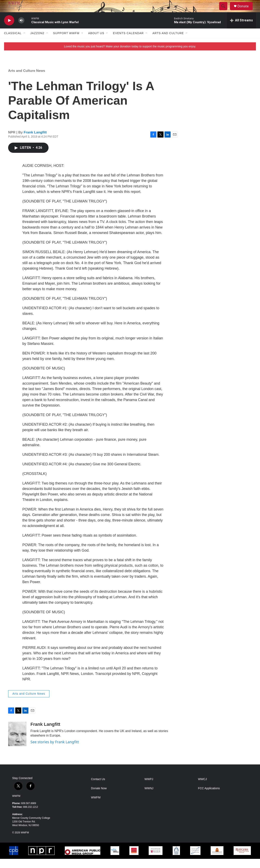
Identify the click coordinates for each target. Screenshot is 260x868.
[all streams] (241, 30)
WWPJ (149, 788)
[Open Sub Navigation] (25, 42)
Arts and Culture (168, 42)
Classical (13, 42)
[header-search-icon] (225, 11)
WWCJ (203, 788)
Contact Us (98, 788)
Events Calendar (128, 42)
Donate (246, 11)
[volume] (21, 30)
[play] (9, 30)
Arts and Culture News (27, 80)
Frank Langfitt (35, 142)
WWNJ (149, 797)
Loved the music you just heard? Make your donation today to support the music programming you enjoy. (130, 56)
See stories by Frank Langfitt (55, 751)
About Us (96, 42)
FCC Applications (209, 797)
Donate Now (99, 797)
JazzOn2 (37, 42)
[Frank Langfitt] (17, 743)
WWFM (16, 805)
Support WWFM (66, 42)
